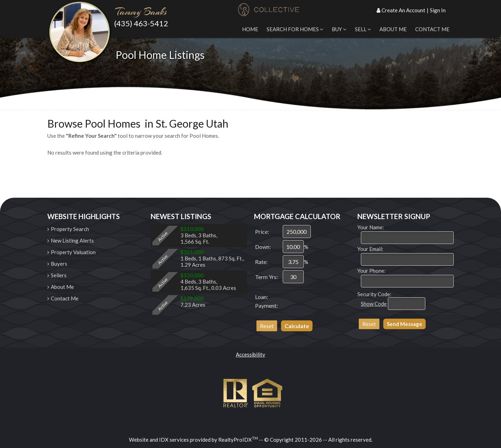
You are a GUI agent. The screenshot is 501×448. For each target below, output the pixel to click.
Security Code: (374, 294)
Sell (363, 29)
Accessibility (251, 354)
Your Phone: (372, 271)
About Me (393, 29)
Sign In (438, 10)
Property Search (70, 229)
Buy (339, 29)
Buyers (59, 264)
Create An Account (403, 10)
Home (250, 29)
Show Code (374, 304)
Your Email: (370, 249)
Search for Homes (295, 29)
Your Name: (371, 227)
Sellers (59, 275)
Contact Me (432, 29)
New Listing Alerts (72, 240)
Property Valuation (73, 252)
